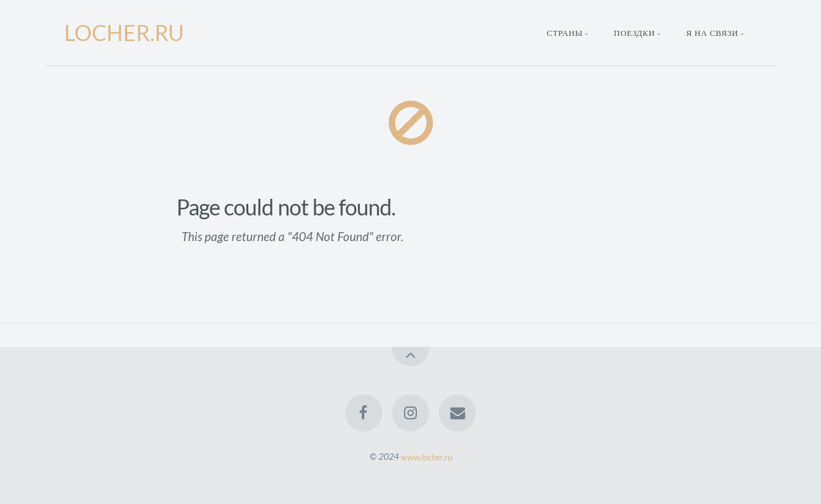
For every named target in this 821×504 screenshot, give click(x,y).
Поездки (634, 33)
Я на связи (712, 33)
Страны (564, 33)
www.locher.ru (427, 456)
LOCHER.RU (124, 32)
